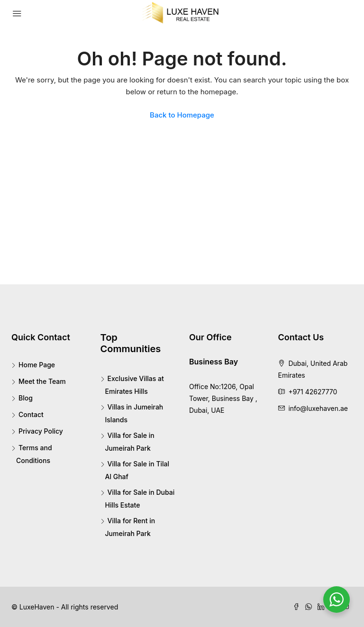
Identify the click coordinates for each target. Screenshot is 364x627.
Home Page (37, 365)
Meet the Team (42, 381)
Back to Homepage (182, 115)
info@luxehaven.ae (318, 408)
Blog (26, 398)
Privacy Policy (41, 431)
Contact (31, 414)
